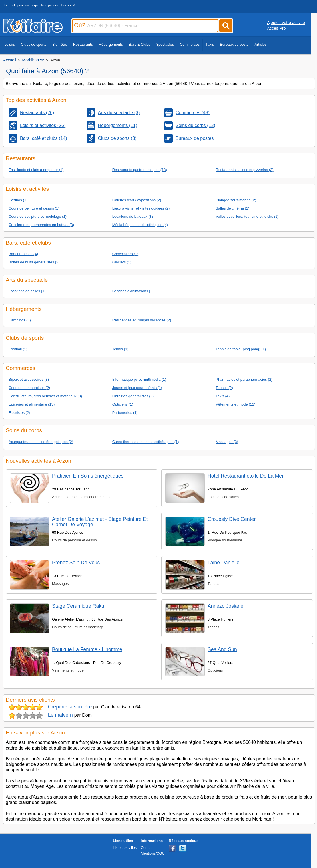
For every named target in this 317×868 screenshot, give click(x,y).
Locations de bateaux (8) (133, 217)
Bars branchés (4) (23, 254)
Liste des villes (125, 848)
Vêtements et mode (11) (235, 404)
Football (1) (18, 349)
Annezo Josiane (225, 606)
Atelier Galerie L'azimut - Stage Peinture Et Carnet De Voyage (100, 522)
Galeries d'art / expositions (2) (137, 200)
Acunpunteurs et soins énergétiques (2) (41, 442)
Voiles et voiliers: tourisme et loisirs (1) (247, 217)
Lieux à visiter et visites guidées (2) (141, 208)
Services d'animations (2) (133, 291)
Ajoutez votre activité (286, 23)
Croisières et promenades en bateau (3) (41, 225)
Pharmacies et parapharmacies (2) (244, 379)
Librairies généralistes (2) (133, 396)
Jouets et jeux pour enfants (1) (137, 388)
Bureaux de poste (234, 44)
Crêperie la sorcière (71, 707)
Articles (261, 44)
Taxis (210, 44)
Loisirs (10, 44)
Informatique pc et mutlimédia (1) (139, 379)
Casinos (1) (18, 200)
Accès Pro (276, 28)
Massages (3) (227, 442)
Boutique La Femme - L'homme (87, 649)
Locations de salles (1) (27, 291)
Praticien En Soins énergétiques (88, 476)
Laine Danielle (224, 563)
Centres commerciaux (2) (29, 388)
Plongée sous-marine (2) (236, 200)
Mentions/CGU (153, 853)
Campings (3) (20, 320)
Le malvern (61, 715)
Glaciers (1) (122, 262)
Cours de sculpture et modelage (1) (38, 217)
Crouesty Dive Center (232, 519)
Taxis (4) (223, 396)
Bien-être (60, 44)
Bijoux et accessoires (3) (29, 379)
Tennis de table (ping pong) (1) (241, 349)
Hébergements (111, 44)
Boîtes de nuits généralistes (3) (34, 262)
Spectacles (165, 44)
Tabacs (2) (224, 388)
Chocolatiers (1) (125, 254)
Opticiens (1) (123, 404)
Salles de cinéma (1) (232, 208)
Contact (147, 848)
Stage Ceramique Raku (78, 606)
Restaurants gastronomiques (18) (140, 170)
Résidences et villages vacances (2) (142, 320)
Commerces (190, 44)
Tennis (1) (120, 349)
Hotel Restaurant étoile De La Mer (246, 476)
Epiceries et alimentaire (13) (32, 404)
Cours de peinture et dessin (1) (34, 208)
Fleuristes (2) (19, 413)
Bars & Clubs (140, 44)
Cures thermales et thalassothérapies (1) (146, 442)
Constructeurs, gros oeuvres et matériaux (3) (45, 396)
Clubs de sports (34, 44)
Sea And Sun (222, 649)
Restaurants (83, 44)
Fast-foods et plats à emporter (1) (36, 170)
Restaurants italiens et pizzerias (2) (244, 170)
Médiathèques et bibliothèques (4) (140, 225)
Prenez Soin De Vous (76, 563)
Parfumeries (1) (125, 413)
